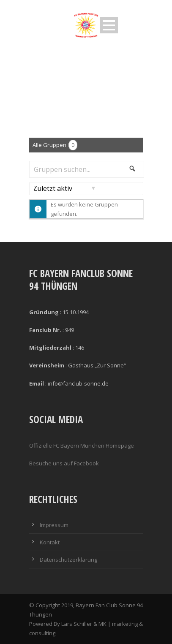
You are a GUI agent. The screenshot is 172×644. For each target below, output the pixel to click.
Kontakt (50, 542)
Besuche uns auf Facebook (64, 463)
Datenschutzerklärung (68, 560)
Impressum (54, 525)
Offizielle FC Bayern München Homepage (82, 446)
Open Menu (109, 25)
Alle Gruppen (55, 145)
